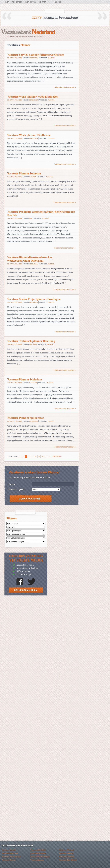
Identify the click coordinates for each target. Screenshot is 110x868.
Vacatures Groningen (38, 853)
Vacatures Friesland (66, 850)
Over (7, 2)
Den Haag (33, 344)
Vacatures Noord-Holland (40, 857)
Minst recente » (56, 457)
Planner (51, 58)
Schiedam (33, 383)
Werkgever (30, 2)
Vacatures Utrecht (9, 860)
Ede (31, 218)
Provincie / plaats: (17, 489)
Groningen (34, 302)
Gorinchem (34, 58)
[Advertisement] (26, 619)
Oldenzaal (34, 264)
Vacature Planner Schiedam (25, 380)
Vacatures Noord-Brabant (11, 857)
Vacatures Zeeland (37, 860)
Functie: (12, 484)
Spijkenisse (34, 421)
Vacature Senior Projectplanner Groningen (34, 299)
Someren (33, 177)
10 (35, 457)
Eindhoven (34, 100)
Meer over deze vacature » (65, 87)
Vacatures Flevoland (38, 850)
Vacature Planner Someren (24, 173)
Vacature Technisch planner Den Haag (31, 341)
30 (43, 457)
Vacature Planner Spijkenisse (26, 418)
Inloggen (58, 2)
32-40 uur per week (15, 58)
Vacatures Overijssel (67, 857)
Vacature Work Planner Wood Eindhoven (33, 97)
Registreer (17, 2)
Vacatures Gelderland (10, 853)
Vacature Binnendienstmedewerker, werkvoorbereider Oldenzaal (30, 259)
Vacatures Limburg (66, 853)
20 (39, 457)
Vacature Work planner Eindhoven (29, 135)
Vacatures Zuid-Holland (68, 860)
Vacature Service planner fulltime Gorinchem (36, 55)
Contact (42, 2)
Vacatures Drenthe (9, 850)
